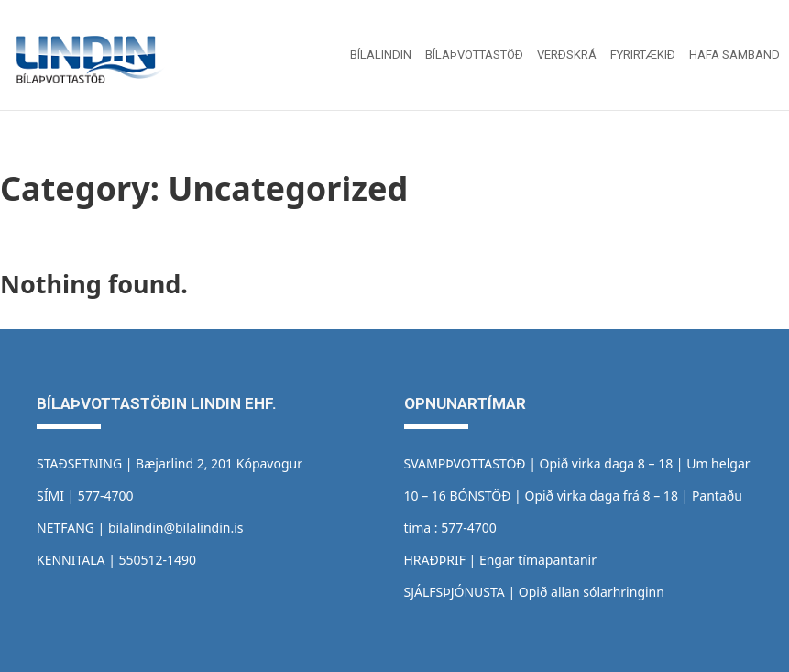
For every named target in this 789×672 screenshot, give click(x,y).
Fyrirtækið (643, 55)
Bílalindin (381, 55)
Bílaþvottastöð (474, 55)
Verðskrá (567, 55)
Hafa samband (734, 55)
